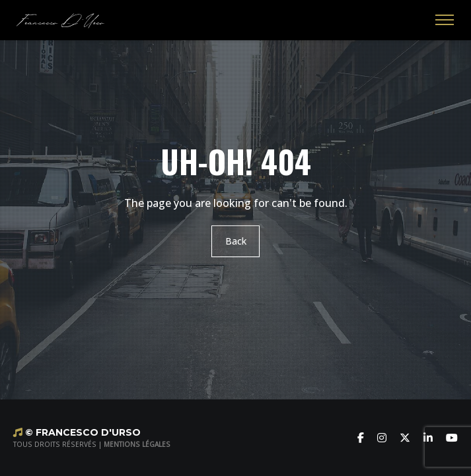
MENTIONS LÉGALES (137, 444)
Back (236, 241)
